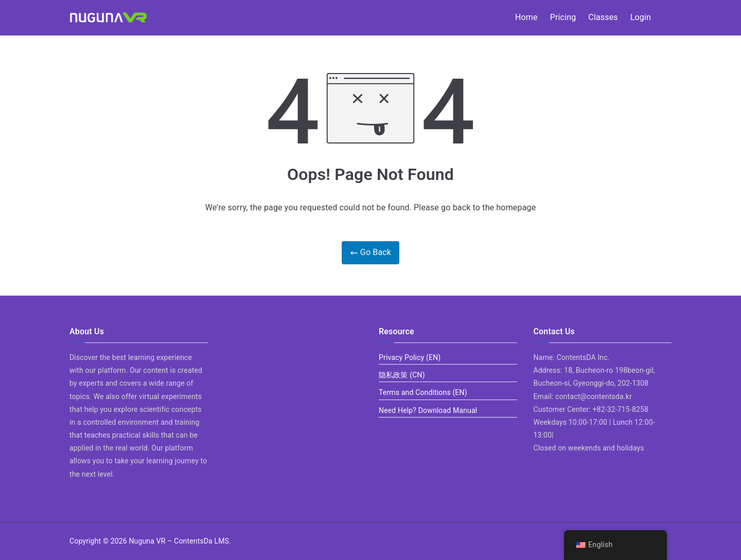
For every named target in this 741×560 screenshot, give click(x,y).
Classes (603, 17)
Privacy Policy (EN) (410, 357)
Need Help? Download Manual (428, 410)
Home (526, 17)
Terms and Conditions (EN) (423, 392)
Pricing (563, 17)
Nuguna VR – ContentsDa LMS (179, 541)
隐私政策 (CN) (402, 375)
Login (641, 17)
